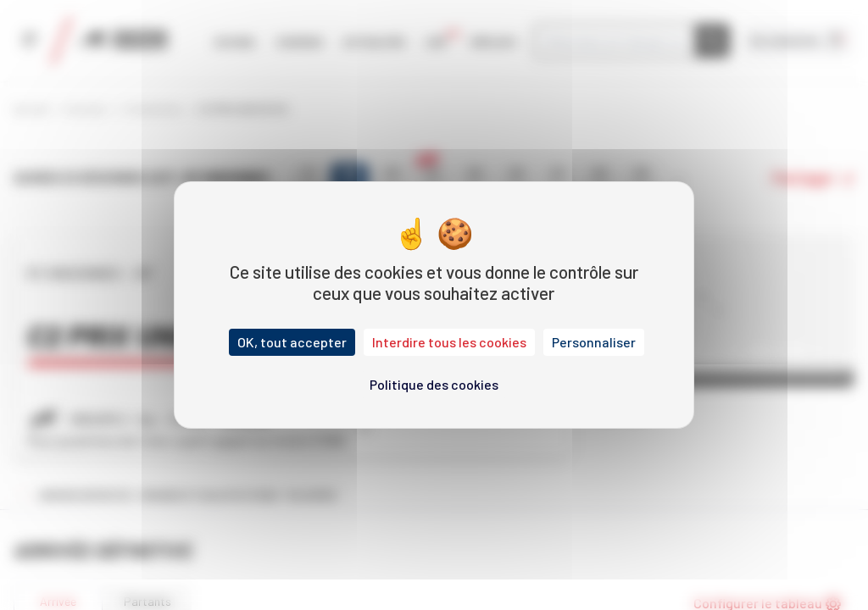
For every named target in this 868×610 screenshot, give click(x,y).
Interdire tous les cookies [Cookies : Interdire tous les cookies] (449, 342)
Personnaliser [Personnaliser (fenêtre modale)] (594, 342)
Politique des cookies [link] (434, 384)
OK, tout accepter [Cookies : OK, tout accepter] (292, 342)
